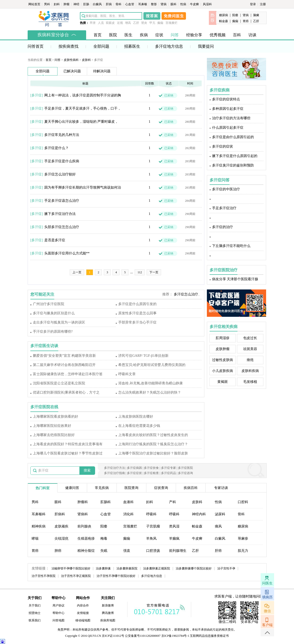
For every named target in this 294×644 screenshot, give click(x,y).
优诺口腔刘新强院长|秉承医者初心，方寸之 (66, 392)
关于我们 (35, 605)
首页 (98, 35)
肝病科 (60, 514)
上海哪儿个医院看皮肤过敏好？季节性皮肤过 (68, 453)
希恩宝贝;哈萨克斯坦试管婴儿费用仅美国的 (152, 365)
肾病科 (83, 514)
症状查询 (161, 488)
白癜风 (98, 4)
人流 (101, 23)
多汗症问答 (220, 180)
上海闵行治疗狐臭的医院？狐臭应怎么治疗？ (153, 444)
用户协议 (59, 605)
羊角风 (151, 539)
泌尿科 (220, 514)
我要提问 (206, 46)
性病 (184, 4)
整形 (154, 4)
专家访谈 (221, 488)
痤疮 (250, 360)
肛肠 (87, 4)
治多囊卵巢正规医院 (157, 568)
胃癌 (246, 21)
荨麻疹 (243, 539)
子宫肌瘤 (153, 526)
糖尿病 (224, 15)
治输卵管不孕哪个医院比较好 (71, 568)
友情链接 (83, 613)
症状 (159, 35)
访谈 (252, 35)
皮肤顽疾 (61, 526)
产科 (173, 502)
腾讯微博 (108, 613)
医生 (128, 35)
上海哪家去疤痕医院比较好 (54, 435)
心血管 (130, 4)
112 (140, 272)
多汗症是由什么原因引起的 (233, 137)
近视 (120, 23)
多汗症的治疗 (223, 227)
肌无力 (243, 551)
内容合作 (83, 605)
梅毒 (104, 539)
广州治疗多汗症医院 (49, 304)
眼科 (174, 4)
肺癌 (58, 551)
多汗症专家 (169, 468)
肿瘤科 (83, 502)
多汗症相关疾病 (224, 327)
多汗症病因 (134, 468)
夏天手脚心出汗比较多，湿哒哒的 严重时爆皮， (81, 122)
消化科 (128, 514)
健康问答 (72, 488)
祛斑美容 (250, 349)
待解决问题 (102, 71)
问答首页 (36, 46)
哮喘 (35, 539)
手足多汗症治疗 (224, 208)
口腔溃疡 (153, 551)
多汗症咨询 (185, 473)
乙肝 (136, 23)
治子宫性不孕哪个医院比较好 (116, 576)
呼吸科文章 (127, 374)
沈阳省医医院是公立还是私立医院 (59, 383)
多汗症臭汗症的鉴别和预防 (233, 165)
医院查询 (131, 488)
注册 (263, 4)
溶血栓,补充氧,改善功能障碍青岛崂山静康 (150, 383)
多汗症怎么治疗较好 (60, 174)
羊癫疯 (174, 539)
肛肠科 (106, 502)
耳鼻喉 (143, 4)
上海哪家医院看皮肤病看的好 (56, 417)
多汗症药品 (169, 473)
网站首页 (35, 4)
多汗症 (37, 95)
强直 (127, 551)
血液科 (128, 502)
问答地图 (59, 620)
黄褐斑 (223, 382)
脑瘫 (256, 15)
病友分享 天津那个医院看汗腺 (235, 279)
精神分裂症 (86, 551)
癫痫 (160, 23)
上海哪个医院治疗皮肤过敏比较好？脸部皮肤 (153, 453)
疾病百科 (191, 488)
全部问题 (101, 46)
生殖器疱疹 (86, 539)
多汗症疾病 (220, 90)
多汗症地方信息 (169, 46)
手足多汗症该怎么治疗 (62, 201)
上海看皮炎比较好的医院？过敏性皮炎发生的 (153, 435)
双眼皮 (110, 23)
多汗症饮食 (151, 468)
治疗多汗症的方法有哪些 (231, 118)
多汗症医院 (185, 468)
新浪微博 (108, 605)
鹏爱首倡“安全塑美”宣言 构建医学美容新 (64, 356)
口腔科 (243, 502)
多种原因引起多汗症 (228, 109)
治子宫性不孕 (226, 568)
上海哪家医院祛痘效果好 (52, 426)
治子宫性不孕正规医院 (76, 576)
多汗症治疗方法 (115, 468)
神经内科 (199, 514)
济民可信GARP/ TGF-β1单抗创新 (143, 356)
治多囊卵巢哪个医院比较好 (194, 568)
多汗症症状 (134, 473)
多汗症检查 (151, 473)
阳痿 (235, 15)
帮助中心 (59, 613)
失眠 (104, 551)
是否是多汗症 (55, 240)
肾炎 (144, 23)
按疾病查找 (68, 46)
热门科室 (43, 488)
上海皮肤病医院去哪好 (136, 417)
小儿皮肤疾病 (223, 371)
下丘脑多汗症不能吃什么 (231, 246)
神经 (77, 4)
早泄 (93, 23)
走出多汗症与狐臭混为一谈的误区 (59, 322)
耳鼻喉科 (39, 514)
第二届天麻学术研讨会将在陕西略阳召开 (64, 365)
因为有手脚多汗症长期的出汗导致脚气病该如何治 (83, 187)
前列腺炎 (84, 526)
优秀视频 (218, 35)
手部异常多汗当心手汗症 (137, 322)
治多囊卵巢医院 (127, 568)
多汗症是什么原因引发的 (137, 304)
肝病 (109, 4)
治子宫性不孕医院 (44, 576)
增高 (128, 23)
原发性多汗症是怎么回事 (137, 313)
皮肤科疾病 (250, 371)
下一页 (154, 272)
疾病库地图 (108, 620)
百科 (237, 35)
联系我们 (35, 620)
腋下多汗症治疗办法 (60, 214)
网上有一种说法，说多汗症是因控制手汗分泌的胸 (83, 95)
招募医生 (132, 46)
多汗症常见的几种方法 (62, 135)
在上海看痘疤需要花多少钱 (139, 426)
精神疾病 (39, 526)
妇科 (57, 4)
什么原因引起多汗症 (228, 128)
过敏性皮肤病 (223, 360)
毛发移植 (250, 382)
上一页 (77, 272)
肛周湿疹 (223, 338)
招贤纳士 (35, 613)
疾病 (144, 35)
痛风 (218, 526)
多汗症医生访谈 (44, 346)
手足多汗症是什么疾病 (62, 161)
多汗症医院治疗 (224, 270)
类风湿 (174, 526)
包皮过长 (250, 338)
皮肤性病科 (71, 60)
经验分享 (194, 35)
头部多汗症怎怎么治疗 (62, 227)
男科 (47, 4)
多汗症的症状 (223, 146)
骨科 (119, 4)
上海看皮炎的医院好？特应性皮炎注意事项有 (68, 444)
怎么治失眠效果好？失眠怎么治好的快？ (150, 392)
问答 (175, 35)
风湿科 (207, 4)
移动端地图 (83, 620)
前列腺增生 (178, 551)
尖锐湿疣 (61, 539)
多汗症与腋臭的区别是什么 (54, 313)
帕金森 (224, 21)
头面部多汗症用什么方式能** (67, 253)
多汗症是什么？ (57, 148)
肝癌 (218, 551)
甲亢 (152, 23)
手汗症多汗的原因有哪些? (53, 332)
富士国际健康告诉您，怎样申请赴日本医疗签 (68, 374)
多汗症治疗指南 (115, 473)
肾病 (164, 4)
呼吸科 (151, 514)
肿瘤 (67, 4)
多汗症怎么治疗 (186, 294)
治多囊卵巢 (103, 568)
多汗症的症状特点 (226, 99)
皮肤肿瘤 (223, 349)
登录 (253, 4)
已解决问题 (72, 71)
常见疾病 (102, 488)
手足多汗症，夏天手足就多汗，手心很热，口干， (83, 108)
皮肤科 (86, 60)
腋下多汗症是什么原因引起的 (235, 156)
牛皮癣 (195, 4)
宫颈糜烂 (172, 23)
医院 (113, 35)
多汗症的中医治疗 (226, 189)
